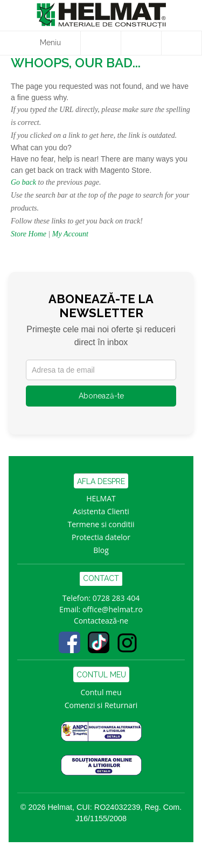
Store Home (29, 234)
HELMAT (101, 498)
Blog (101, 550)
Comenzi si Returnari (101, 705)
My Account (70, 234)
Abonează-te (101, 396)
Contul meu (101, 692)
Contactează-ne (101, 621)
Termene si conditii (101, 524)
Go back (23, 182)
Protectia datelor (101, 537)
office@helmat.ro (113, 609)
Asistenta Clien (99, 511)
